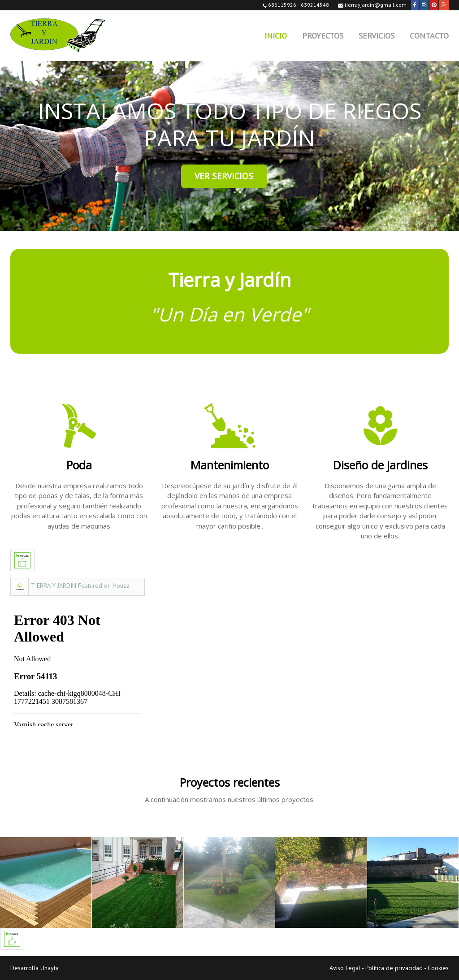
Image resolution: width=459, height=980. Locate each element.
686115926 (279, 5)
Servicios (377, 36)
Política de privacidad (394, 968)
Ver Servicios (224, 176)
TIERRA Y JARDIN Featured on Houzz (80, 585)
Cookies (438, 968)
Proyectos (323, 36)
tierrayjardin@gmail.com (372, 5)
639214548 (315, 5)
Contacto (429, 36)
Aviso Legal (345, 968)
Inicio (276, 36)
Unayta (50, 968)
